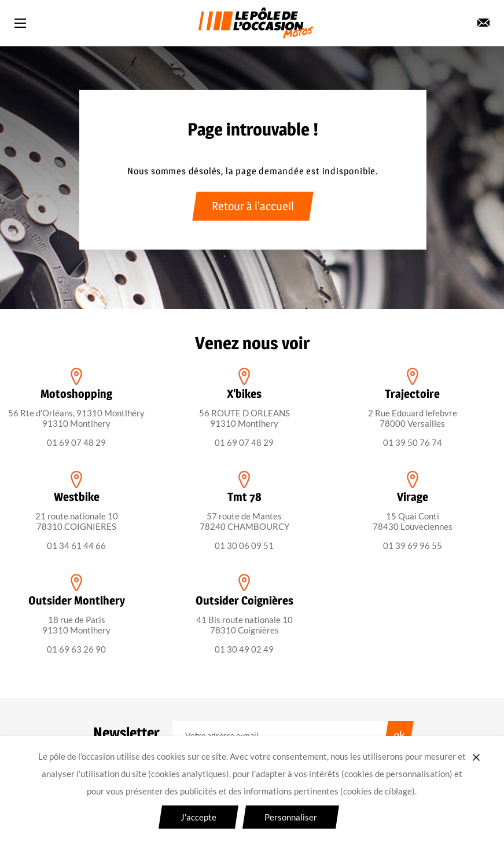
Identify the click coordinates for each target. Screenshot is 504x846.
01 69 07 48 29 (76, 442)
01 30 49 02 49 (244, 649)
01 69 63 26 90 (76, 649)
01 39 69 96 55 (413, 545)
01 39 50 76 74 (413, 442)
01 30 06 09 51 (244, 545)
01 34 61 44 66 (76, 545)
